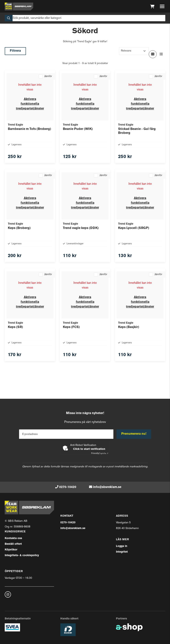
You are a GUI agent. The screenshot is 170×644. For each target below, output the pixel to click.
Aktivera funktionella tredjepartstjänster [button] (30, 104)
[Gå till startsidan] (19, 6)
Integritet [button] (122, 552)
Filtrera (15, 51)
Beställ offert (13, 544)
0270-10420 (68, 487)
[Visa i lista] (161, 54)
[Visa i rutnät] (153, 54)
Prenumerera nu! (134, 434)
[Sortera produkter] (134, 51)
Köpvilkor (11, 550)
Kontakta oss (13, 538)
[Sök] (85, 18)
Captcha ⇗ (100, 453)
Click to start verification (89, 449)
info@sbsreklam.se (107, 487)
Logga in (122, 546)
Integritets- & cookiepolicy (22, 555)
